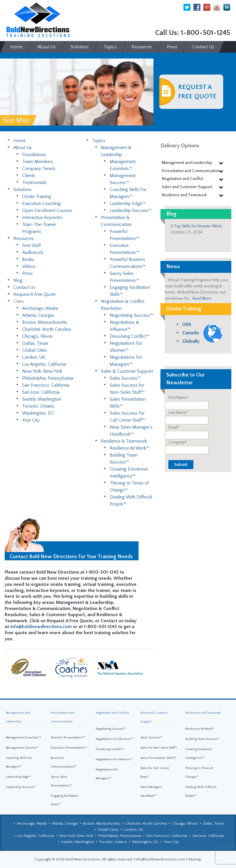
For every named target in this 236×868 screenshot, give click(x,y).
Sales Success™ (125, 378)
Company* (178, 442)
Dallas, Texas (35, 343)
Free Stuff (32, 245)
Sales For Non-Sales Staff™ (159, 748)
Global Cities (35, 350)
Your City (31, 420)
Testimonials (34, 183)
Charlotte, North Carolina (47, 329)
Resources (24, 238)
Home (20, 141)
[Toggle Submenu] (221, 163)
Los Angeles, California (44, 364)
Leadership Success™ (131, 211)
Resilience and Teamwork (203, 713)
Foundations (34, 155)
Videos (29, 266)
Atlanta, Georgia (38, 315)
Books (28, 259)
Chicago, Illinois (37, 336)
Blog (18, 280)
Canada (190, 333)
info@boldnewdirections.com (41, 627)
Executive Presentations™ (69, 748)
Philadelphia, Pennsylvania (48, 378)
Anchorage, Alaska (40, 308)
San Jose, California (41, 392)
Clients (29, 176)
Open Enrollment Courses (47, 211)
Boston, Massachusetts (45, 322)
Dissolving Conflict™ (130, 336)
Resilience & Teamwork (124, 441)
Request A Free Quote (35, 294)
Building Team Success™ (202, 739)
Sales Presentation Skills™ (158, 758)
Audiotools (33, 252)
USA (187, 324)
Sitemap (195, 859)
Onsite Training (37, 197)
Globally (191, 341)
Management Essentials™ (23, 738)
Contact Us (24, 287)
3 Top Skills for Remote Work (196, 226)
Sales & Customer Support (127, 371)
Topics (99, 141)
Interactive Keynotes (42, 218)
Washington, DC (38, 413)
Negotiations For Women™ (114, 759)
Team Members (38, 162)
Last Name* (178, 413)
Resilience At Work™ (130, 448)
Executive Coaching (41, 204)
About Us (23, 148)
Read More (202, 298)
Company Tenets (39, 169)
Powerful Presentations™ (68, 738)
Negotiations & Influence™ (114, 739)
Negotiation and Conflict (112, 713)
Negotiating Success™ (131, 315)
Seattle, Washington (42, 399)
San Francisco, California (46, 385)
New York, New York (42, 371)
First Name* (178, 398)
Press (27, 273)
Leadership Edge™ (128, 204)
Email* (174, 427)
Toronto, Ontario (38, 406)
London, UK (34, 357)
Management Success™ (22, 748)
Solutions (22, 190)
